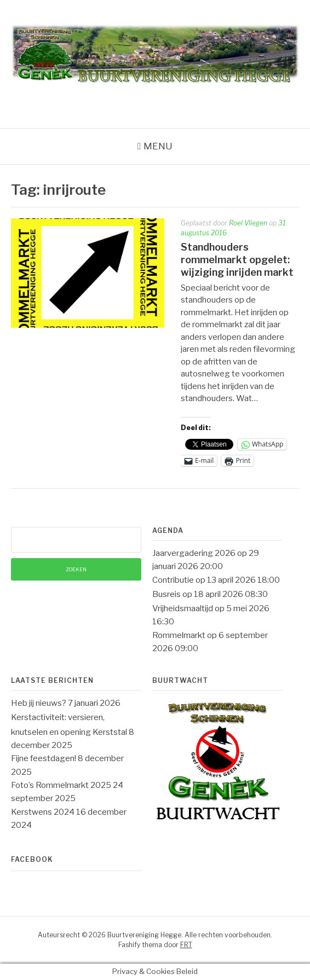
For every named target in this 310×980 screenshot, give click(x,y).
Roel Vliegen (248, 223)
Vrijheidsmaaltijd (183, 608)
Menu (158, 146)
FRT (186, 945)
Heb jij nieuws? (39, 703)
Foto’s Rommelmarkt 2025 (61, 785)
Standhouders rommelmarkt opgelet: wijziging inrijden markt (237, 260)
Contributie (173, 580)
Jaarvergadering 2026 (194, 553)
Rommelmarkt (179, 635)
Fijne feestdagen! (44, 758)
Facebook (32, 859)
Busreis (167, 594)
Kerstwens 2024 (43, 812)
